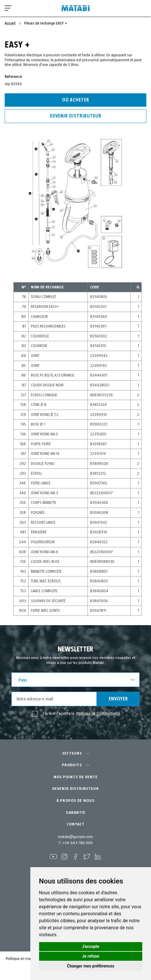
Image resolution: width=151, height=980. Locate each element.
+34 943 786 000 (78, 843)
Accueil (10, 23)
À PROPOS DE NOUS (75, 801)
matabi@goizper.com (75, 837)
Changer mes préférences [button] (91, 966)
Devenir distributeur (76, 116)
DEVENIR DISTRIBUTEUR (75, 789)
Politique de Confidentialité (98, 713)
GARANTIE (76, 813)
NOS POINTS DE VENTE (76, 777)
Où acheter (76, 100)
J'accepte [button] (91, 946)
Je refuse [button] (91, 956)
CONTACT (76, 824)
